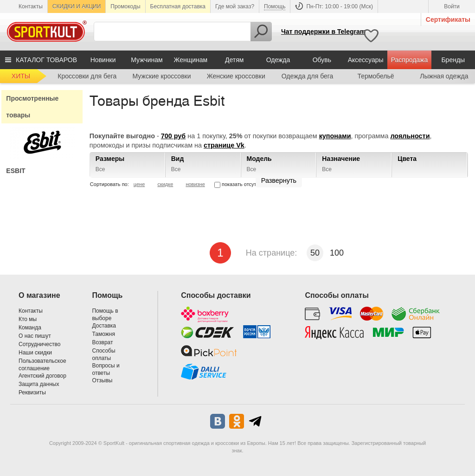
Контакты (31, 6)
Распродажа (410, 60)
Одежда (278, 60)
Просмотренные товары (32, 107)
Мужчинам (147, 60)
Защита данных (39, 384)
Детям (234, 60)
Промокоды (125, 6)
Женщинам (190, 60)
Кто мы (28, 319)
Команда (30, 328)
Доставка (104, 326)
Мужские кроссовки (162, 76)
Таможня (103, 334)
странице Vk (224, 145)
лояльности (410, 136)
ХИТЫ (21, 76)
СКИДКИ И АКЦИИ (77, 6)
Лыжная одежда (444, 76)
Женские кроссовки (236, 76)
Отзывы (102, 380)
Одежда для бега (308, 76)
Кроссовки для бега (87, 76)
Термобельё (376, 76)
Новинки (103, 60)
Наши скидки (35, 353)
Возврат (102, 342)
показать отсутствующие (247, 184)
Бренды (453, 60)
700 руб (173, 136)
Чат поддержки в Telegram (323, 32)
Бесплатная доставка (178, 6)
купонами (335, 136)
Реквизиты (32, 392)
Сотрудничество (39, 344)
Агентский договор (42, 376)
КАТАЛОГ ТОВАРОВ (46, 60)
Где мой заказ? (235, 6)
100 (337, 253)
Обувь (322, 60)
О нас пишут (35, 336)
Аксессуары (366, 60)
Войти (452, 6)
